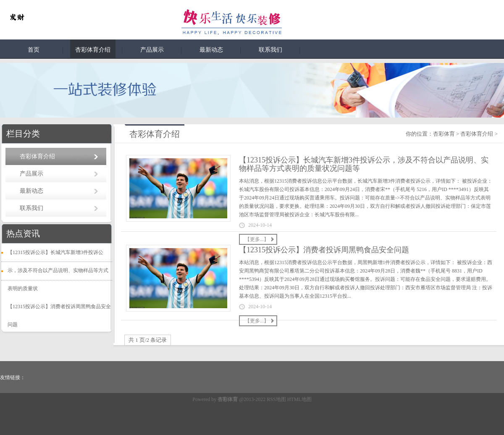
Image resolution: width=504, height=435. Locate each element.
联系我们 (270, 50)
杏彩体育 (444, 134)
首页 (34, 50)
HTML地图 (299, 399)
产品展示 (152, 50)
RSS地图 (276, 399)
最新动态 (211, 50)
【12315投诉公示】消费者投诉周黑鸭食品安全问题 (324, 250)
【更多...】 (257, 239)
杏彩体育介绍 (93, 50)
